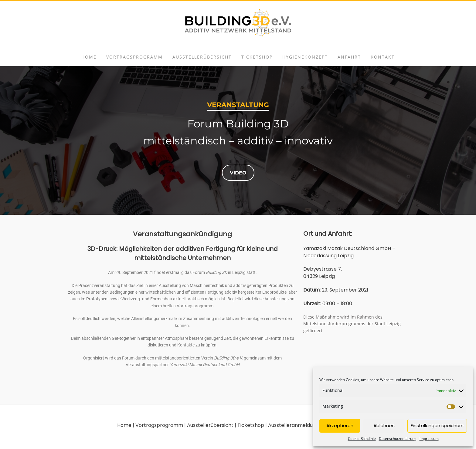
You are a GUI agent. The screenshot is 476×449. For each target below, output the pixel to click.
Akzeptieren (340, 425)
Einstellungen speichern (437, 425)
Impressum (429, 439)
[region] (238, 140)
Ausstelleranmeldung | (294, 425)
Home (89, 57)
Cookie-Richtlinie (362, 439)
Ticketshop (257, 57)
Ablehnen (384, 425)
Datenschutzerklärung (398, 439)
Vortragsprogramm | (161, 425)
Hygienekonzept (305, 57)
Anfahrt (349, 57)
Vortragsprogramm (134, 57)
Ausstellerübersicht (202, 57)
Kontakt (383, 57)
